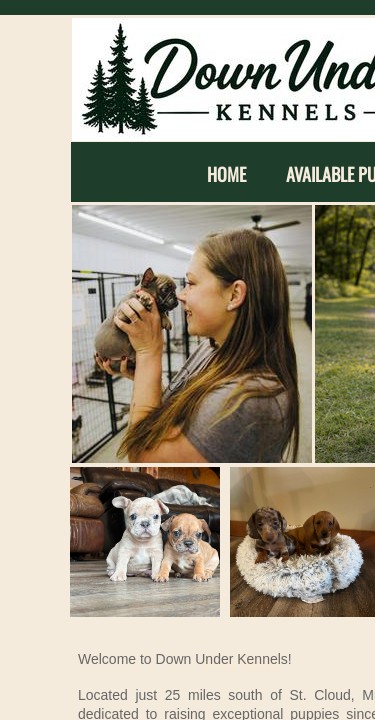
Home (226, 174)
